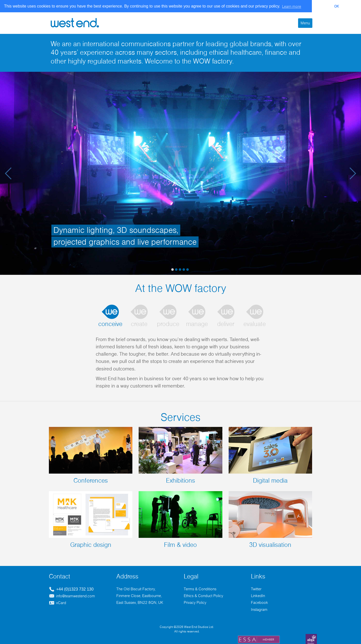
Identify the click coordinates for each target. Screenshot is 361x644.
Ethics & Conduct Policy (203, 595)
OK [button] (337, 7)
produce (168, 323)
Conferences (91, 454)
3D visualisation (270, 518)
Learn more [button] (292, 7)
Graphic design (91, 518)
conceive (110, 323)
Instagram (259, 608)
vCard (58, 602)
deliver (226, 323)
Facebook (259, 602)
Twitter (256, 588)
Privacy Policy (195, 602)
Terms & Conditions (200, 588)
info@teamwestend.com (72, 595)
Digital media (270, 454)
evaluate (255, 323)
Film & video (180, 518)
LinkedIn (258, 595)
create (139, 323)
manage (197, 323)
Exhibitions (180, 454)
